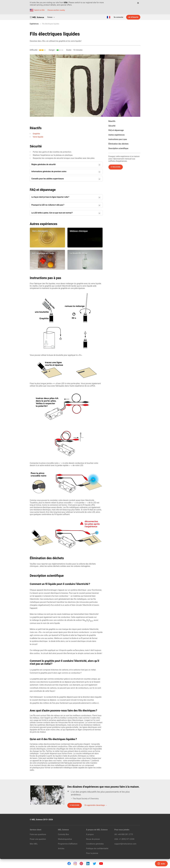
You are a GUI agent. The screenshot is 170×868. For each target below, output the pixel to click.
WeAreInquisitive (65, 839)
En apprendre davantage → (96, 805)
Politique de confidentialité (97, 849)
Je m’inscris (133, 17)
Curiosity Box (63, 834)
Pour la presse (92, 853)
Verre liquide (38, 137)
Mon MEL (34, 844)
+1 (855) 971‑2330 (127, 839)
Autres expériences (117, 135)
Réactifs (112, 121)
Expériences (34, 24)
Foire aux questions (38, 834)
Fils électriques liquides (51, 24)
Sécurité (112, 126)
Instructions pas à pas (118, 139)
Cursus (51, 17)
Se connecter (118, 17)
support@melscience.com (125, 844)
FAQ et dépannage (116, 130)
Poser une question (38, 839)
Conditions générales (95, 844)
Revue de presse (93, 839)
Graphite (36, 134)
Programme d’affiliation (68, 844)
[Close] (138, 3)
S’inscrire (116, 167)
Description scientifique (118, 148)
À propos (90, 834)
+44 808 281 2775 (125, 834)
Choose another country (56, 10)
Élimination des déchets (118, 144)
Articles (61, 849)
